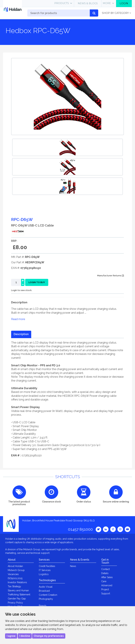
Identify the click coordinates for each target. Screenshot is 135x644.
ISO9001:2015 (15, 578)
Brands (43, 606)
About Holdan (15, 566)
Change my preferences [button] (49, 636)
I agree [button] (11, 636)
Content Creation (48, 595)
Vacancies (13, 574)
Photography (46, 599)
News (73, 566)
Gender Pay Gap (17, 599)
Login (124, 3)
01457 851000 (80, 529)
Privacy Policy (15, 603)
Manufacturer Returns (111, 276)
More (107, 3)
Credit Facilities (47, 566)
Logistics (44, 574)
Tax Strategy (14, 586)
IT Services (45, 570)
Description (21, 334)
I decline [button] (25, 636)
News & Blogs (88, 3)
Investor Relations (17, 582)
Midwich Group (16, 570)
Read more (18, 319)
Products (62, 3)
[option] (67, 147)
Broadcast (44, 591)
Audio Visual (46, 587)
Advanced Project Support (107, 589)
